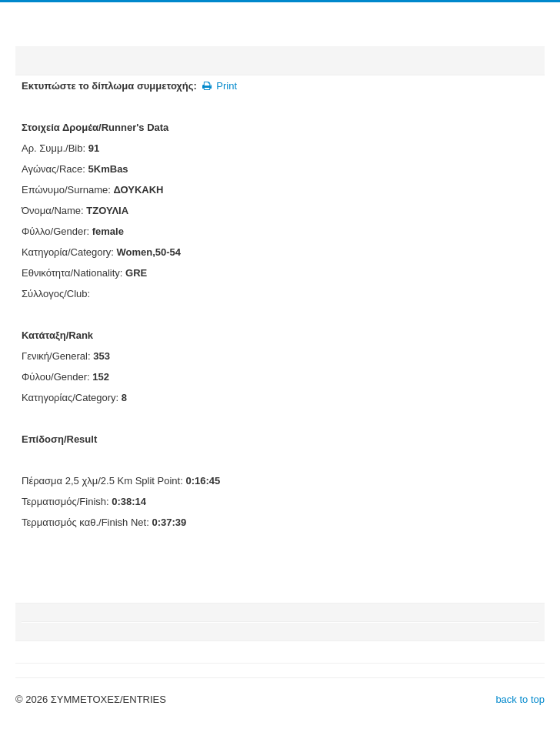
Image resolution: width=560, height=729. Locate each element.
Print (219, 86)
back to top (520, 699)
